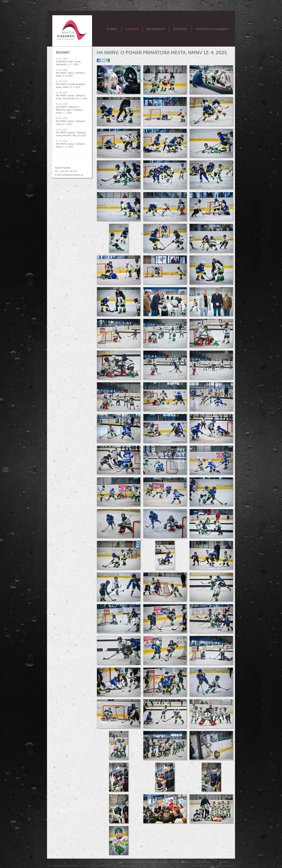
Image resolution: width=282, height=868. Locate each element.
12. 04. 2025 (72, 95)
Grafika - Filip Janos (182, 862)
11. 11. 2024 (70, 144)
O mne (112, 29)
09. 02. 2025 (70, 121)
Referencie (156, 29)
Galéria (132, 29)
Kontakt (180, 29)
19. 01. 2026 (68, 61)
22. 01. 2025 (71, 132)
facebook (223, 862)
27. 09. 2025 (70, 73)
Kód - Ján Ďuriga (203, 862)
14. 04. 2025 (70, 84)
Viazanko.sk (141, 862)
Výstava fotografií (212, 29)
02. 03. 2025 (69, 108)
